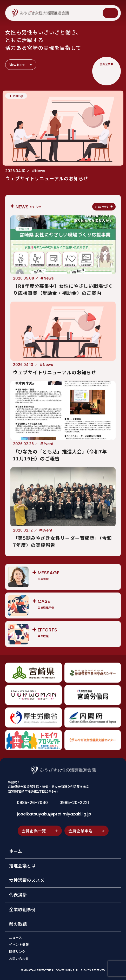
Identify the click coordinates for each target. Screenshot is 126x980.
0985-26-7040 (32, 803)
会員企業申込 (87, 831)
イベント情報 (19, 944)
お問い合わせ (19, 958)
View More (21, 64)
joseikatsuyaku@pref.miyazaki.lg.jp (54, 814)
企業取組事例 (22, 909)
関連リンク (17, 951)
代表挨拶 (18, 895)
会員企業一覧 (40, 831)
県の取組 (18, 924)
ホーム (16, 851)
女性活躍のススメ (27, 880)
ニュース (15, 937)
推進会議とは (22, 866)
